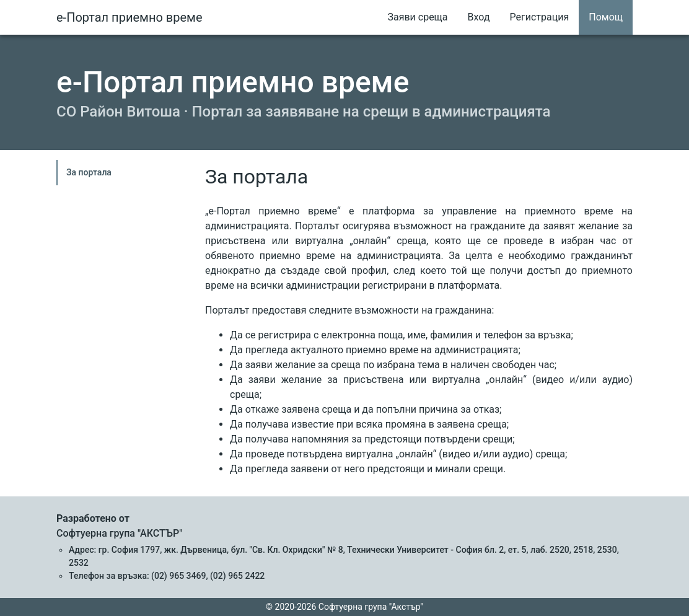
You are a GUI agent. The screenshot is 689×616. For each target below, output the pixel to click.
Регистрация (540, 17)
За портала (89, 172)
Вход (479, 17)
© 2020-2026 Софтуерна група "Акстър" (344, 607)
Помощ (606, 17)
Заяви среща (417, 17)
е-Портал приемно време (129, 17)
